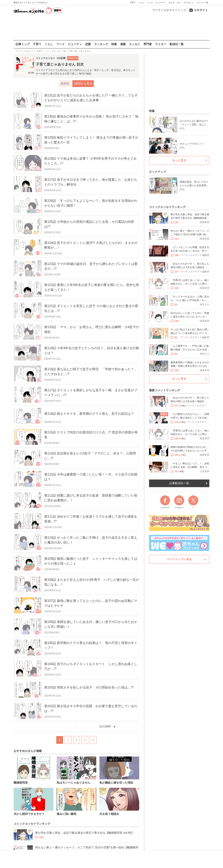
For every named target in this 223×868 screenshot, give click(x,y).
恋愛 (88, 44)
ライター (161, 44)
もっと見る (179, 160)
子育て (133, 3)
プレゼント (189, 3)
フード (60, 44)
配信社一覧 (177, 44)
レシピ (150, 3)
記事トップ (23, 44)
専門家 (148, 44)
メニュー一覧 (202, 3)
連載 (123, 44)
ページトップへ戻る (179, 559)
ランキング (101, 44)
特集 (114, 44)
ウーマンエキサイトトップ (169, 10)
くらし (141, 3)
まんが (171, 3)
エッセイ (135, 44)
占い (179, 3)
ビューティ (161, 3)
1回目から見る (83, 83)
